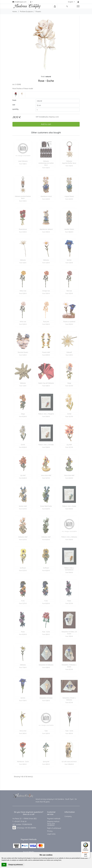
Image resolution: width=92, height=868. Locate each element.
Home (15, 12)
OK (4, 865)
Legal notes (51, 834)
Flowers (38, 12)
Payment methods (54, 819)
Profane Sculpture (26, 12)
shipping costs (54, 117)
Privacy (50, 831)
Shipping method (53, 821)
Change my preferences (16, 865)
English (71, 2)
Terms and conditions (51, 824)
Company (68, 816)
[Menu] (89, 843)
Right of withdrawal (54, 828)
